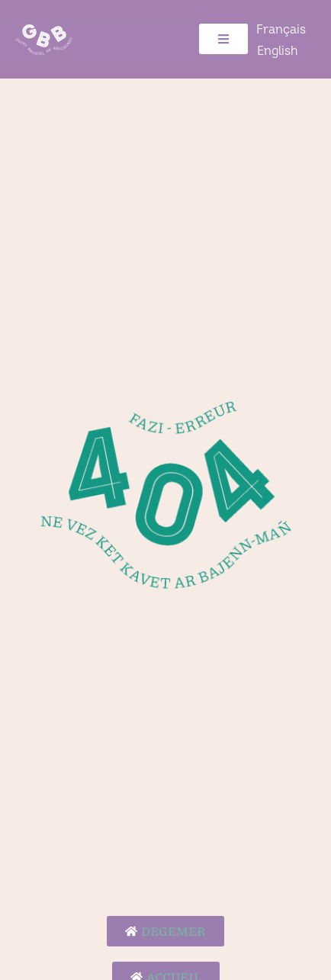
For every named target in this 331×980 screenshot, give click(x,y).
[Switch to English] (277, 51)
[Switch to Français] (281, 30)
